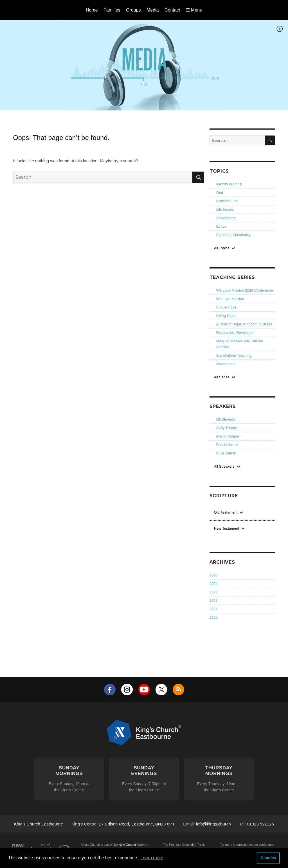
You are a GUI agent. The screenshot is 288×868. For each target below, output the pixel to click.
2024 (214, 584)
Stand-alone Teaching (234, 355)
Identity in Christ (229, 184)
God (220, 193)
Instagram (127, 690)
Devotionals (226, 364)
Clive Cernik (226, 453)
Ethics (221, 226)
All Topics (222, 248)
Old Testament (226, 512)
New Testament (227, 528)
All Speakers (224, 466)
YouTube (144, 690)
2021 (214, 609)
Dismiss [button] (268, 858)
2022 (214, 601)
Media (153, 10)
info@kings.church (213, 824)
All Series (222, 377)
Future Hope (226, 307)
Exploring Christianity (233, 235)
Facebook (110, 690)
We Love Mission (230, 299)
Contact (172, 10)
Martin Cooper (228, 436)
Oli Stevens (226, 419)
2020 (214, 617)
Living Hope (226, 316)
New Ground (127, 845)
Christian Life (227, 201)
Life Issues (225, 209)
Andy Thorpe (227, 428)
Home (92, 10)
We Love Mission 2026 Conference (245, 290)
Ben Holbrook (227, 445)
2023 (214, 592)
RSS (178, 690)
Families (112, 10)
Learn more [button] (152, 858)
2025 (214, 575)
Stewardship (226, 218)
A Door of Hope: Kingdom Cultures (244, 324)
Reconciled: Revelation (235, 333)
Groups (133, 10)
